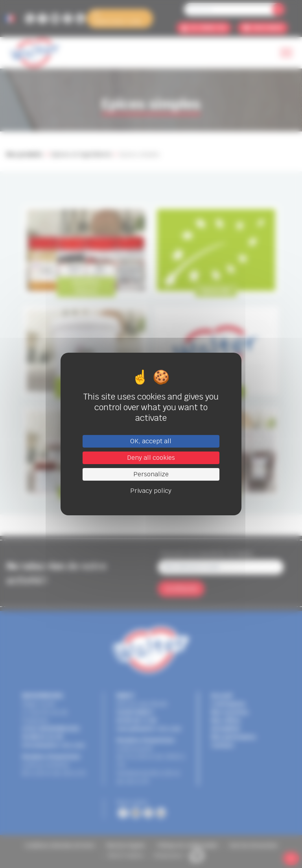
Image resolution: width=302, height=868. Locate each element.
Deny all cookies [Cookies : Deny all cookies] (151, 458)
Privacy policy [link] (151, 491)
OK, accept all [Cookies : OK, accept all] (151, 441)
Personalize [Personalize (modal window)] (151, 474)
